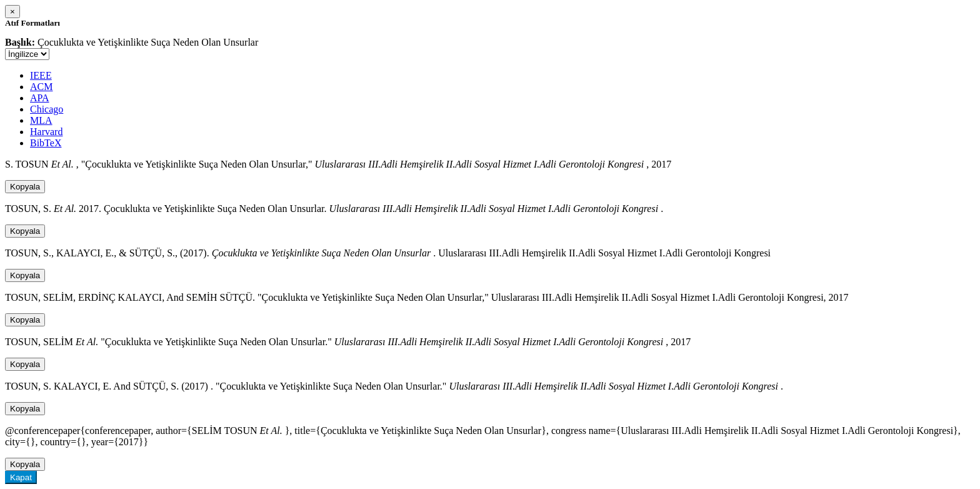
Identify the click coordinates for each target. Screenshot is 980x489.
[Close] (12, 12)
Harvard (46, 132)
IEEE (41, 75)
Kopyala (25, 187)
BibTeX (46, 143)
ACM (41, 87)
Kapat (21, 477)
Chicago (47, 109)
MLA (41, 120)
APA (40, 98)
